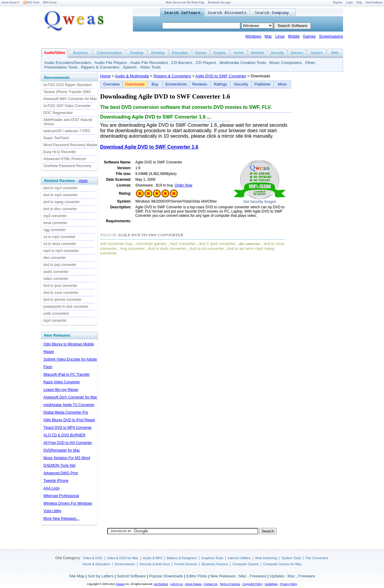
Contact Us (211, 584)
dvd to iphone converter (62, 300)
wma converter (55, 223)
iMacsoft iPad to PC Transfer (67, 375)
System (317, 53)
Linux (280, 36)
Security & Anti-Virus (155, 564)
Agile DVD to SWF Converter (221, 76)
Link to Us (177, 584)
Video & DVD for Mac (123, 558)
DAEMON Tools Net (59, 465)
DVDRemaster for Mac (62, 450)
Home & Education (96, 564)
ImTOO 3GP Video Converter (67, 106)
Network (258, 53)
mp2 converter (183, 244)
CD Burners (182, 63)
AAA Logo (51, 488)
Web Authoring (266, 558)
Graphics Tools (212, 558)
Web (335, 53)
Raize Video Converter (62, 382)
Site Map (77, 576)
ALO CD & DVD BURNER (64, 435)
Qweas (120, 584)
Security (277, 53)
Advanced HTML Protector (65, 159)
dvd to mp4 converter (61, 195)
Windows (253, 36)
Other (310, 63)
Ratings (221, 84)
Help (359, 2)
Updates (277, 576)
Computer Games (246, 564)
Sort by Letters (101, 576)
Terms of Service (230, 584)
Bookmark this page (219, 2)
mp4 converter (55, 321)
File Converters (317, 558)
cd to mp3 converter (59, 237)
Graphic (220, 53)
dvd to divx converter (60, 209)
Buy (155, 84)
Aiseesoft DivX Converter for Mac (70, 397)
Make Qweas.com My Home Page (185, 2)
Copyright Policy (253, 584)
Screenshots (176, 84)
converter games (151, 244)
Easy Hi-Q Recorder (60, 152)
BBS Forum (50, 2)
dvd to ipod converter (60, 286)
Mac (268, 36)
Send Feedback (374, 2)
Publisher (262, 84)
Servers (297, 53)
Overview (111, 84)
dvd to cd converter (207, 249)
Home (239, 53)
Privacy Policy (288, 584)
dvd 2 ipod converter (217, 244)
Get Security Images (260, 202)
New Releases (223, 576)
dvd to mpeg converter (61, 202)
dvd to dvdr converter (167, 249)
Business (81, 53)
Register (338, 2)
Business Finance (215, 564)
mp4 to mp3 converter (61, 251)
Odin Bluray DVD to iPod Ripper (69, 420)
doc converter (250, 244)
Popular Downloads (166, 576)
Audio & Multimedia (132, 76)
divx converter (55, 258)
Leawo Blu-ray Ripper (61, 390)
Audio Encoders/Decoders (68, 63)
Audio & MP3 (153, 558)
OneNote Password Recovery (67, 166)
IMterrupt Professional (61, 496)
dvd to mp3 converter (61, 188)
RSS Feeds (31, 2)
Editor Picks (197, 576)
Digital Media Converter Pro (66, 412)
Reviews (200, 84)
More (282, 84)
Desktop (137, 53)
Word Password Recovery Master (71, 145)
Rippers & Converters (100, 67)
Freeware (258, 576)
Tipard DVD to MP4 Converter (68, 428)
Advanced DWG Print (61, 473)
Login (349, 2)
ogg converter (54, 230)
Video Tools (150, 67)
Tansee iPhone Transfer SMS (67, 92)
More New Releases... (61, 519)
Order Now (184, 185)
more (83, 181)
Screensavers (331, 36)
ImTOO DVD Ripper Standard (67, 85)
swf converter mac (116, 244)
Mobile (294, 36)
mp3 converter (55, 216)
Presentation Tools (61, 67)
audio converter (56, 272)
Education (180, 53)
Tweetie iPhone (56, 481)
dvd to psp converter (60, 265)
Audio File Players (111, 63)
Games (309, 36)
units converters (56, 314)
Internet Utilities (239, 558)
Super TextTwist (56, 138)
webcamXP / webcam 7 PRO (67, 131)
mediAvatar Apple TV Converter (69, 405)
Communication (109, 53)
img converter (133, 249)
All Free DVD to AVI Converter (68, 443)
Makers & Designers (182, 558)
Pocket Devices (186, 564)
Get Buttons (161, 584)
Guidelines (271, 584)
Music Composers (286, 63)
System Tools (291, 558)
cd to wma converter (60, 244)
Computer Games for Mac (283, 564)
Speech (130, 67)
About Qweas (10, 2)
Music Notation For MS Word (67, 458)
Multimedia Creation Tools (243, 63)
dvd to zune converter (61, 293)
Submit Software (131, 576)
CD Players (206, 63)
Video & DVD (93, 558)
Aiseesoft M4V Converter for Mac (70, 99)
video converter (56, 279)
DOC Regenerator (58, 113)
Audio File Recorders (149, 63)
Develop (158, 53)
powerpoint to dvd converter (66, 307)
